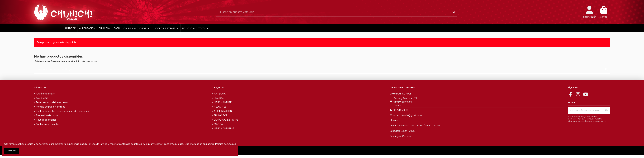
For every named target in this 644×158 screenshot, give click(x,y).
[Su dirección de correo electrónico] (585, 111)
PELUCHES (220, 107)
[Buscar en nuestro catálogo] (454, 12)
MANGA (218, 124)
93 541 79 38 (401, 110)
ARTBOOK (220, 94)
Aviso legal (42, 98)
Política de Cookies (225, 144)
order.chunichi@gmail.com (408, 115)
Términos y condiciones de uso (53, 102)
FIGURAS (219, 98)
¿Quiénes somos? (45, 94)
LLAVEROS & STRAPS (226, 120)
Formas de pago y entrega (51, 107)
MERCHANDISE (223, 102)
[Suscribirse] (606, 111)
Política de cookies (46, 120)
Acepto (12, 151)
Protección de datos (47, 115)
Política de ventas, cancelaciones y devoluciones (62, 111)
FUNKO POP (221, 115)
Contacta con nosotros (48, 124)
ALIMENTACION (223, 111)
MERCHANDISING (224, 128)
